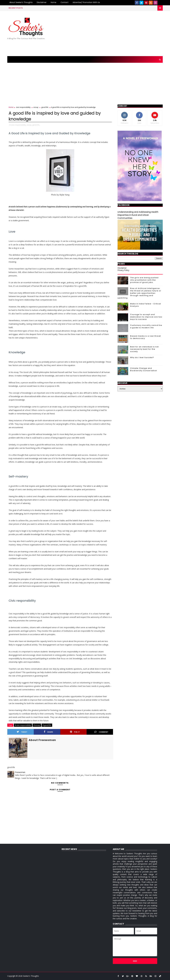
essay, (29, 125)
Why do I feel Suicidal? (142, 357)
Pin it (75, 732)
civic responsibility (23, 107)
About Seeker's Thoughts (21, 2)
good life (45, 107)
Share (48, 732)
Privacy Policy (123, 270)
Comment (101, 732)
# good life (47, 725)
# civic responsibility (23, 725)
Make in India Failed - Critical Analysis (146, 305)
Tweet (22, 732)
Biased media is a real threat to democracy (145, 337)
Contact (64, 2)
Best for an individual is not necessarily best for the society (144, 349)
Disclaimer (42, 2)
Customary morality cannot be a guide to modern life (146, 326)
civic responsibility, (19, 125)
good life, (36, 125)
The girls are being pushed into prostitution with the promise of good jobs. (144, 280)
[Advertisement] (114, 34)
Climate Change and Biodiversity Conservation (144, 369)
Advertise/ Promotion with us (86, 2)
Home (54, 2)
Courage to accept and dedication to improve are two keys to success (146, 317)
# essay (37, 725)
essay (36, 107)
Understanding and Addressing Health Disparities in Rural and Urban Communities (138, 215)
